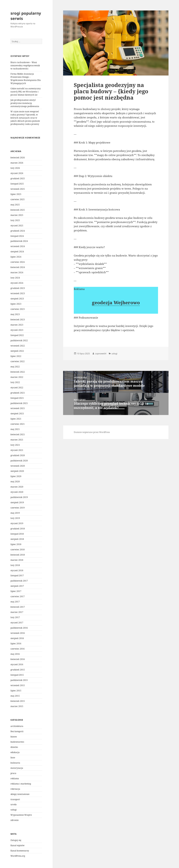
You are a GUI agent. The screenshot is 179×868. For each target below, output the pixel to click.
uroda (14, 804)
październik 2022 (19, 340)
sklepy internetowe (20, 794)
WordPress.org (18, 856)
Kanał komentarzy (20, 851)
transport (15, 799)
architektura (17, 726)
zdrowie (15, 820)
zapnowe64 (101, 354)
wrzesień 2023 (18, 293)
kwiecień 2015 (18, 701)
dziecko (14, 747)
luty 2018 (15, 565)
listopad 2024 (17, 236)
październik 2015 (19, 680)
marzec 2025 (17, 215)
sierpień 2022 (17, 351)
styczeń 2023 (17, 330)
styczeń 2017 (17, 623)
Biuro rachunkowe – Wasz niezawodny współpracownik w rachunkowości (25, 65)
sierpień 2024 (17, 252)
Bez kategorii (17, 731)
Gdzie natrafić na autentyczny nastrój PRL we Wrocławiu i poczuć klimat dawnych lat (26, 92)
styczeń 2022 (17, 388)
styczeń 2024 (17, 283)
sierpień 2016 (17, 638)
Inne (13, 758)
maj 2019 (15, 513)
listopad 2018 (17, 534)
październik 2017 (19, 581)
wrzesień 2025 (18, 189)
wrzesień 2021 (18, 408)
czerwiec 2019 (18, 508)
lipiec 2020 (16, 476)
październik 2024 (19, 241)
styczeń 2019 (17, 523)
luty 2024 (15, 278)
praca (13, 773)
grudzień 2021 (18, 393)
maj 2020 (15, 482)
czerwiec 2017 (18, 596)
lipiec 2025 (16, 194)
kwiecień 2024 (18, 267)
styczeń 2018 (17, 570)
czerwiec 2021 (18, 424)
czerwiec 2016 (18, 649)
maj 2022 (15, 367)
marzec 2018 (17, 560)
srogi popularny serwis (26, 16)
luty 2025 (15, 220)
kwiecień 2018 (18, 555)
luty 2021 (15, 445)
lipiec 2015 (16, 691)
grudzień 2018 (18, 529)
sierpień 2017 (17, 586)
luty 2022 (15, 382)
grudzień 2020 (18, 455)
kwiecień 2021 (18, 434)
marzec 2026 (17, 163)
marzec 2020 (17, 487)
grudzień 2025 (18, 178)
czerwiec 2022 (18, 361)
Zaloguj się (16, 840)
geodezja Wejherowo (116, 303)
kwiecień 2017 (18, 607)
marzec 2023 (17, 325)
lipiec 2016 (16, 644)
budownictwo (17, 742)
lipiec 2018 (16, 544)
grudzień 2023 (18, 288)
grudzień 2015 (18, 670)
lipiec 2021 (16, 419)
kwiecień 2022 (18, 372)
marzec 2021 (17, 440)
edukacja (15, 752)
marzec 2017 (17, 612)
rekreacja (15, 789)
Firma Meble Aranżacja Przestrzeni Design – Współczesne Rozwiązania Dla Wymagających (26, 79)
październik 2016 (19, 628)
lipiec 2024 (16, 257)
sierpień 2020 (17, 471)
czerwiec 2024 (18, 262)
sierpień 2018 (17, 539)
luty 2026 (15, 168)
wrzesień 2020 (18, 466)
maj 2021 (15, 429)
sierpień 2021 (17, 414)
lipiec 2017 (16, 591)
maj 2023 (15, 314)
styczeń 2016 (17, 664)
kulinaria (15, 763)
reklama (15, 778)
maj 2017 (15, 602)
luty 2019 (15, 518)
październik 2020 (19, 461)
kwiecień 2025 (18, 210)
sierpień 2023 (17, 299)
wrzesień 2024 (18, 246)
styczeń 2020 (17, 492)
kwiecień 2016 (18, 659)
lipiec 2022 (16, 356)
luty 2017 (15, 617)
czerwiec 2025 (18, 199)
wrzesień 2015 (18, 685)
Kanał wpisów (17, 845)
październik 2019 (19, 497)
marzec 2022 (17, 377)
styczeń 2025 (17, 226)
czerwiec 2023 (18, 309)
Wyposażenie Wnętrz (21, 815)
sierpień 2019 (17, 502)
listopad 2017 (17, 575)
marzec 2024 (17, 272)
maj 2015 (15, 696)
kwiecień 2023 (18, 320)
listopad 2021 (17, 398)
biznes (14, 737)
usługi (14, 810)
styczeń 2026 (17, 173)
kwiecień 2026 (18, 158)
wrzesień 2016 (18, 633)
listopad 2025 (17, 184)
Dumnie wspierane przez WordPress (92, 432)
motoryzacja (17, 768)
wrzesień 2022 (18, 346)
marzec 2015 (17, 706)
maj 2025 (15, 205)
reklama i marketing (21, 784)
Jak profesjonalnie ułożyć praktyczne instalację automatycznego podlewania (25, 103)
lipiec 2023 (16, 304)
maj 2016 (15, 654)
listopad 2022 (17, 335)
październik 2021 (19, 403)
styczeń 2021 (17, 450)
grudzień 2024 (18, 231)
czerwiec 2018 (18, 550)
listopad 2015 (17, 675)
